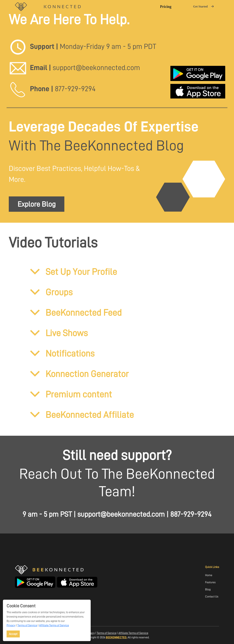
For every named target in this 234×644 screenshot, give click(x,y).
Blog (208, 589)
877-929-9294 (75, 89)
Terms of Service (27, 625)
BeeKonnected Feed (75, 312)
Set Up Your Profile (73, 272)
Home (209, 575)
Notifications (62, 353)
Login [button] (180, 6)
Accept (13, 634)
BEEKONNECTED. (116, 637)
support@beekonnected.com (121, 514)
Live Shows (58, 333)
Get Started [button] (203, 6)
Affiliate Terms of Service (54, 625)
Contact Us (212, 596)
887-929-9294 (191, 514)
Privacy (11, 625)
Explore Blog (37, 204)
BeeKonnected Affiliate (81, 415)
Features (210, 582)
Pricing (166, 7)
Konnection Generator (79, 374)
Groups (51, 292)
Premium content (70, 394)
